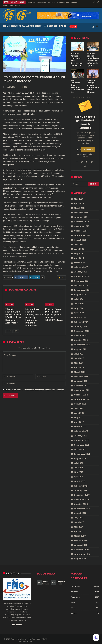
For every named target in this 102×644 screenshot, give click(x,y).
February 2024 (81, 319)
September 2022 (82, 396)
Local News (75, 583)
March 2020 (80, 533)
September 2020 (82, 506)
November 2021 (81, 442)
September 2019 (82, 551)
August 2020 (80, 510)
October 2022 (81, 392)
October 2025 (81, 228)
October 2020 (81, 501)
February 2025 (81, 264)
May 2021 (79, 469)
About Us (31, 2)
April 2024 (79, 310)
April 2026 (79, 200)
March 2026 (80, 205)
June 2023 (79, 355)
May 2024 (79, 305)
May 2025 (79, 250)
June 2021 (79, 465)
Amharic (52, 2)
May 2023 (79, 360)
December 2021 (82, 437)
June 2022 (79, 410)
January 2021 (80, 487)
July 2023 (79, 351)
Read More (17, 622)
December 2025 (82, 219)
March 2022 (80, 423)
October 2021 (81, 446)
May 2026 (79, 196)
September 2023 (82, 342)
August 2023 (80, 346)
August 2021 (80, 455)
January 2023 (81, 378)
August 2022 (80, 401)
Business (51, 23)
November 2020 (82, 496)
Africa (73, 605)
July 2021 (78, 460)
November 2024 (82, 278)
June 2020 (79, 519)
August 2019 (80, 556)
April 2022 (79, 419)
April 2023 (79, 364)
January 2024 (81, 323)
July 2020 (79, 515)
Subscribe (88, 146)
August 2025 (80, 237)
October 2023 (81, 337)
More (60, 2)
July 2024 (79, 296)
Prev (9, 328)
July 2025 (79, 241)
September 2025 (82, 232)
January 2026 (81, 214)
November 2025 (82, 223)
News (14, 23)
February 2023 (81, 373)
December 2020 (82, 492)
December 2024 (82, 273)
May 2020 (79, 524)
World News (75, 594)
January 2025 (81, 269)
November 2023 (82, 332)
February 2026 (81, 210)
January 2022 (81, 433)
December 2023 (82, 328)
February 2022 (81, 428)
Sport (63, 23)
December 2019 (82, 547)
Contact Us (42, 2)
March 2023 (80, 369)
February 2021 (81, 483)
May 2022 (79, 414)
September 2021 (82, 451)
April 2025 (79, 255)
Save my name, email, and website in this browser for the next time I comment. (34, 387)
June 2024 (79, 301)
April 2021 (79, 474)
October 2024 (81, 282)
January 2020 (81, 542)
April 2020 (79, 528)
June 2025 (79, 246)
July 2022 (79, 405)
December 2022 (82, 383)
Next (16, 328)
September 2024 (82, 287)
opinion (74, 610)
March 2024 (80, 314)
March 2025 (80, 260)
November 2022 (82, 387)
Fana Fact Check (31, 23)
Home (6, 23)
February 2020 (81, 537)
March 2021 (80, 478)
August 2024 (80, 291)
